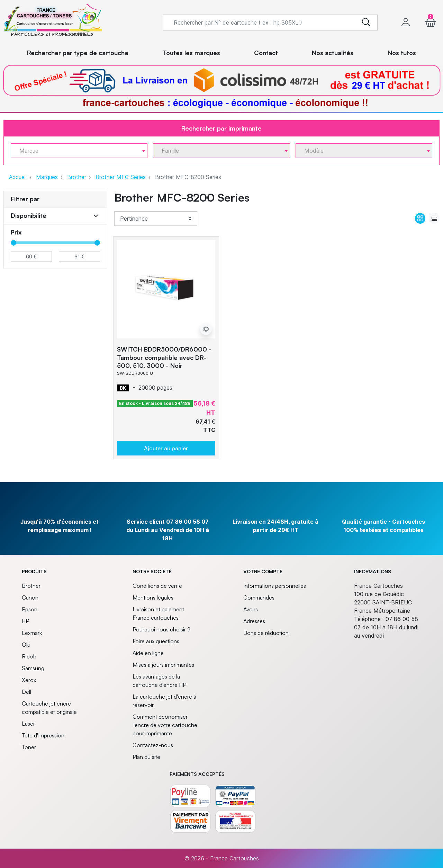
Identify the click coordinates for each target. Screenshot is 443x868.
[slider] (13, 243)
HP (25, 621)
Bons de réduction (266, 633)
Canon (30, 597)
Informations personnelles (275, 586)
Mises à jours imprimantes (163, 665)
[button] (431, 22)
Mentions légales (153, 597)
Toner (29, 747)
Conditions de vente (157, 586)
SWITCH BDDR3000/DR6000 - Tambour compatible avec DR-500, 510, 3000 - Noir (164, 357)
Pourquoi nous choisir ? (161, 629)
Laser (28, 724)
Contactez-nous (153, 745)
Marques (47, 177)
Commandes (259, 597)
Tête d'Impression (43, 735)
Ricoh (29, 656)
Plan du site (146, 757)
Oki (26, 645)
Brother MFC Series (121, 177)
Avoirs (251, 609)
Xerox (29, 680)
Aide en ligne (148, 653)
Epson (30, 609)
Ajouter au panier (166, 448)
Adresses (254, 621)
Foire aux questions (156, 641)
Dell (26, 692)
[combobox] (79, 151)
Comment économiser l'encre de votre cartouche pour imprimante (165, 725)
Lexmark (32, 633)
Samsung (33, 668)
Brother (77, 177)
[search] (366, 23)
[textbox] (76, 151)
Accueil (18, 177)
